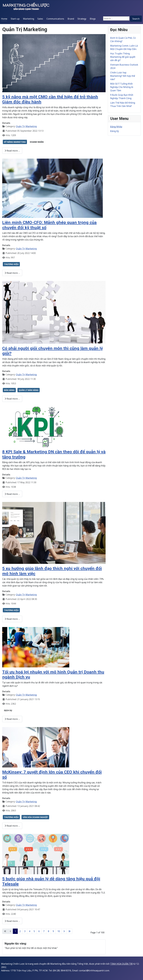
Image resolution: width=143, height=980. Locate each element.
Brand (71, 19)
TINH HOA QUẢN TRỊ (121, 964)
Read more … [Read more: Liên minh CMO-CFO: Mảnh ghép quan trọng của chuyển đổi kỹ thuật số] (12, 273)
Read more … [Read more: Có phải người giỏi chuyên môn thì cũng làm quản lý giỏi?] (12, 399)
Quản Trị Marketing (26, 126)
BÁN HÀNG (9, 390)
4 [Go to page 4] (30, 931)
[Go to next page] (64, 931)
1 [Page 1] (15, 931)
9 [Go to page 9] (53, 931)
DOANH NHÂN (37, 142)
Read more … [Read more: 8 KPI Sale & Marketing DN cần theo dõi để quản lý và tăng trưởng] (12, 494)
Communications (55, 19)
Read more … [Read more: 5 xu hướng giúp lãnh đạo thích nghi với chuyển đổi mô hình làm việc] (12, 619)
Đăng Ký (115, 131)
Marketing (29, 19)
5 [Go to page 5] (34, 931)
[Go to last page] (69, 931)
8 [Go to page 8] (49, 931)
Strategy (82, 19)
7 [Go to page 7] (44, 931)
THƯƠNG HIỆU (11, 264)
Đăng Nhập (116, 127)
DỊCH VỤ (8, 710)
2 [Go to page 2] (20, 931)
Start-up (15, 19)
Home (4, 19)
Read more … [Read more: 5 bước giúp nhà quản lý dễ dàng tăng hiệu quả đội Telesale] (12, 921)
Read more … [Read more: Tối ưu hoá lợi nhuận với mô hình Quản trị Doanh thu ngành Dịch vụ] (12, 719)
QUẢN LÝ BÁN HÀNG (29, 390)
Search (136, 19)
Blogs (93, 19)
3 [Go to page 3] (25, 931)
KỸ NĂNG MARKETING (15, 142)
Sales (40, 19)
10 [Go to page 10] (59, 931)
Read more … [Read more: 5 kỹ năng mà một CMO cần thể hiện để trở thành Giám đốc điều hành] (12, 151)
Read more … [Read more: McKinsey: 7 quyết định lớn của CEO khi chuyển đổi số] (12, 826)
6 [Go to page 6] (39, 931)
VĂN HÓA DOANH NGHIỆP (35, 817)
